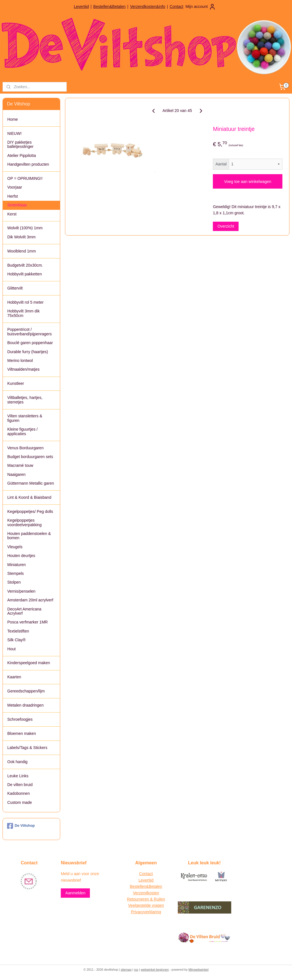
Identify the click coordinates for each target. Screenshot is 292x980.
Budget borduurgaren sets (30, 457)
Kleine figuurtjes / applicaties (22, 431)
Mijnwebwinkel (199, 970)
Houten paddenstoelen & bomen (29, 536)
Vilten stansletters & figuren (25, 418)
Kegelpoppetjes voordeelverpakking (24, 522)
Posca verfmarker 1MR (28, 622)
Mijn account (201, 7)
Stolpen (14, 582)
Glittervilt (15, 288)
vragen (157, 905)
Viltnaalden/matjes (23, 369)
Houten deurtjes (21, 556)
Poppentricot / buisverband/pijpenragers (30, 332)
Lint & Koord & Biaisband (29, 497)
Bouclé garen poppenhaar (30, 343)
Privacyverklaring (146, 912)
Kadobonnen (19, 793)
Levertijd (81, 7)
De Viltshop (21, 826)
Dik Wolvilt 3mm (21, 237)
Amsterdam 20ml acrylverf (30, 600)
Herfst (13, 196)
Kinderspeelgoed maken (29, 663)
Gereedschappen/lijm (26, 691)
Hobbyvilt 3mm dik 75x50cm (23, 313)
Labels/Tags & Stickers (27, 748)
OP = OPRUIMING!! (25, 178)
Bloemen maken (22, 733)
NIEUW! (15, 133)
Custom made (20, 802)
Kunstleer (16, 383)
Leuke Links (18, 776)
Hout (12, 649)
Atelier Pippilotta (22, 156)
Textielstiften (18, 631)
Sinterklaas (17, 205)
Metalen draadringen (25, 705)
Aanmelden (75, 893)
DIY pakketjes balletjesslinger (20, 144)
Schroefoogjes (20, 719)
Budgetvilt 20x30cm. (25, 265)
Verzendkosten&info (148, 7)
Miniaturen (17, 565)
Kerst (12, 214)
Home (13, 119)
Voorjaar (15, 187)
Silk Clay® (17, 640)
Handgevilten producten (28, 164)
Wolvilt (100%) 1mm (25, 228)
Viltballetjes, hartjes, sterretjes (25, 400)
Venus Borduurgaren (25, 448)
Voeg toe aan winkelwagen (248, 181)
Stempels (16, 573)
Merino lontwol (20, 361)
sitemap (126, 970)
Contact (176, 7)
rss (136, 970)
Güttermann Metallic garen (31, 483)
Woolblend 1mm (22, 251)
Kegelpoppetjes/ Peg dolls (30, 511)
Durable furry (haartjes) (28, 352)
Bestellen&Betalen (109, 7)
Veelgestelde (139, 905)
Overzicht (226, 226)
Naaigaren (17, 474)
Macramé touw (20, 465)
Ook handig (18, 762)
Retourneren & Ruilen (146, 899)
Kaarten (14, 677)
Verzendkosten (146, 893)
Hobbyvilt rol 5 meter (25, 302)
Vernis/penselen (21, 591)
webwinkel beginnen (155, 970)
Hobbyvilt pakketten (25, 274)
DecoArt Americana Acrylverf (24, 611)
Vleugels (15, 547)
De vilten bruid (20, 785)
